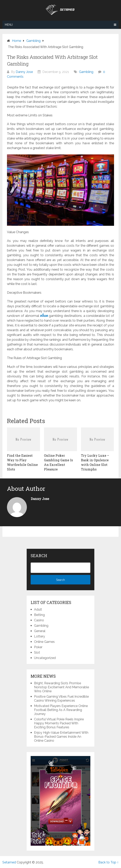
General (40, 631)
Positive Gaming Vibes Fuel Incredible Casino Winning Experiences (61, 699)
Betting (39, 615)
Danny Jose (24, 72)
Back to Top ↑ (108, 862)
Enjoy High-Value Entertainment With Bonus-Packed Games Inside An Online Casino (61, 737)
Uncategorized (45, 658)
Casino (39, 620)
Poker (38, 647)
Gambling (86, 72)
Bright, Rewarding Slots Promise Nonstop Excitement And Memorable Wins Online (61, 687)
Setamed (9, 862)
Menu (9, 25)
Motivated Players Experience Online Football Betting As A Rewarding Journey (61, 710)
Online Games (44, 642)
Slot (37, 652)
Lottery (40, 636)
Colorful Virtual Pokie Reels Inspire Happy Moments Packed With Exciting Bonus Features (59, 723)
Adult (38, 609)
